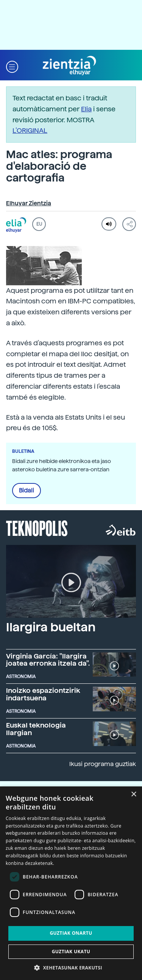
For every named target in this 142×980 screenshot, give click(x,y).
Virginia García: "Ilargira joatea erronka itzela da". (48, 660)
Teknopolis (37, 528)
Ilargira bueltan (51, 627)
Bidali (27, 491)
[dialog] (71, 883)
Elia (86, 109)
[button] (12, 66)
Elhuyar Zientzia (29, 203)
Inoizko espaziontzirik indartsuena (43, 694)
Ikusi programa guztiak (103, 764)
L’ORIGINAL (30, 130)
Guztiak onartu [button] (71, 933)
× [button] (133, 795)
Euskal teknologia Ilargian (36, 729)
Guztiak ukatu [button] (71, 952)
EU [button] (39, 224)
